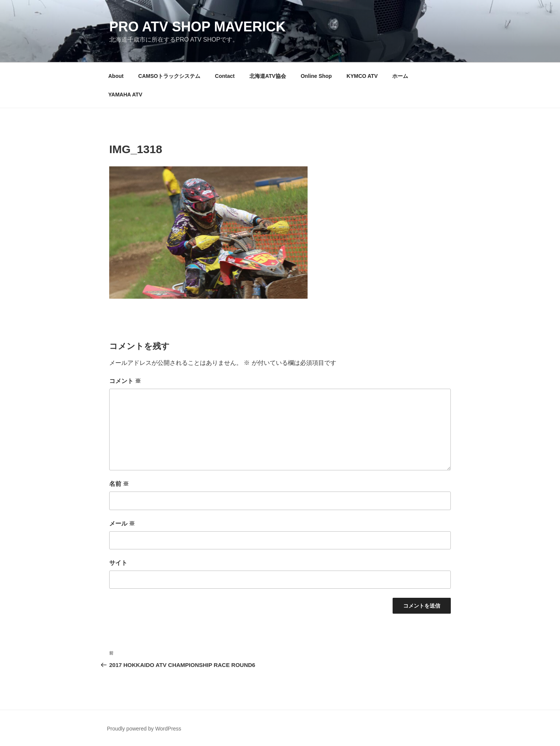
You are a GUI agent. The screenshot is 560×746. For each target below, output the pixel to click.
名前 (119, 484)
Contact (225, 76)
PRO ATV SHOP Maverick (197, 27)
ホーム (400, 76)
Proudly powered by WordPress (144, 729)
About (116, 76)
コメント (125, 381)
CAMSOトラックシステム (169, 76)
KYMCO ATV (362, 76)
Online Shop (316, 76)
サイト (118, 563)
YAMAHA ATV (125, 95)
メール (122, 523)
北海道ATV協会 (268, 76)
